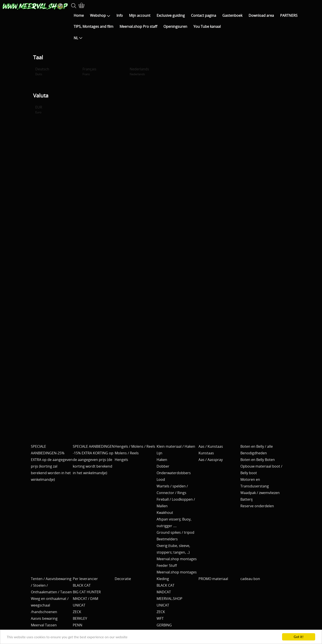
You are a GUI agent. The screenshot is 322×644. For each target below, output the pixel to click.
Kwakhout (165, 513)
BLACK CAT (82, 585)
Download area (261, 15)
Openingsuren (175, 26)
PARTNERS (289, 15)
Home (79, 15)
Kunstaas (206, 453)
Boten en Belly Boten (258, 460)
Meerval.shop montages (177, 559)
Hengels (121, 460)
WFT (160, 618)
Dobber (163, 466)
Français (89, 71)
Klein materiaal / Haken (176, 446)
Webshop (100, 15)
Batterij (246, 499)
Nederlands (139, 71)
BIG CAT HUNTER (87, 592)
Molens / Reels (127, 453)
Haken (162, 460)
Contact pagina (204, 15)
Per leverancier (85, 579)
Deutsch (42, 71)
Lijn (159, 453)
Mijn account (140, 15)
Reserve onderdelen (257, 506)
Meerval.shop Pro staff (138, 26)
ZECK (77, 612)
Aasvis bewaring (44, 618)
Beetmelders (167, 539)
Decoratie (123, 579)
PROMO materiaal (213, 579)
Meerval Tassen (44, 625)
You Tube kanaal (207, 26)
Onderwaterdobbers (174, 473)
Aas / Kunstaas (211, 446)
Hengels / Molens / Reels (135, 446)
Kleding (163, 579)
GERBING (164, 625)
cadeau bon (250, 579)
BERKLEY (80, 618)
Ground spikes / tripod (175, 532)
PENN (78, 625)
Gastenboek (232, 15)
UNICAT (79, 605)
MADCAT (164, 592)
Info (120, 15)
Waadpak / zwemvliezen (260, 493)
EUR (39, 110)
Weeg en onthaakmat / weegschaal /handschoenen (50, 605)
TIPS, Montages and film (94, 26)
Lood (161, 479)
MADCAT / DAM (85, 599)
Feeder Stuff (167, 565)
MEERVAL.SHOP (169, 599)
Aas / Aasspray (211, 460)
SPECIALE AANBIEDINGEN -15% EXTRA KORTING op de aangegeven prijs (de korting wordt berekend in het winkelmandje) (94, 460)
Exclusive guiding (171, 15)
